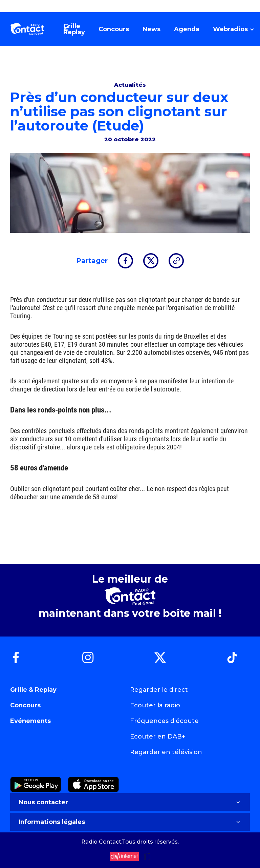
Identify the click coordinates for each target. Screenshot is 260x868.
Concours (25, 705)
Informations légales (130, 822)
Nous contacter (130, 802)
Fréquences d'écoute (164, 721)
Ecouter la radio (155, 705)
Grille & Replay (33, 690)
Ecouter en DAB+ (158, 736)
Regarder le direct (159, 690)
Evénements (30, 721)
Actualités (130, 85)
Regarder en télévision (166, 752)
